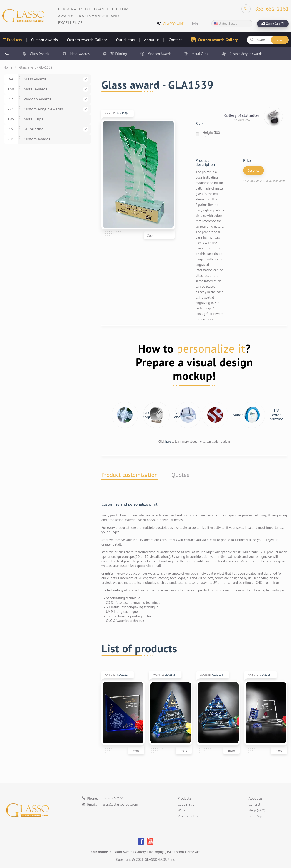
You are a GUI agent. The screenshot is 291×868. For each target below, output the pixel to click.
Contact (175, 40)
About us (152, 40)
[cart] (273, 24)
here (168, 442)
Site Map (255, 816)
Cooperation (187, 804)
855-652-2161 (113, 798)
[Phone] (265, 9)
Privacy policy (188, 816)
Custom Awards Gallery (87, 40)
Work (181, 810)
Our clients (125, 40)
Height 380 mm (211, 134)
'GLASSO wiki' (170, 24)
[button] (86, 79)
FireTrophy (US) (159, 852)
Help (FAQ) (257, 810)
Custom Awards (44, 40)
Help (194, 24)
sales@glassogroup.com (120, 804)
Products (14, 40)
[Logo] (23, 16)
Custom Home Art (186, 852)
